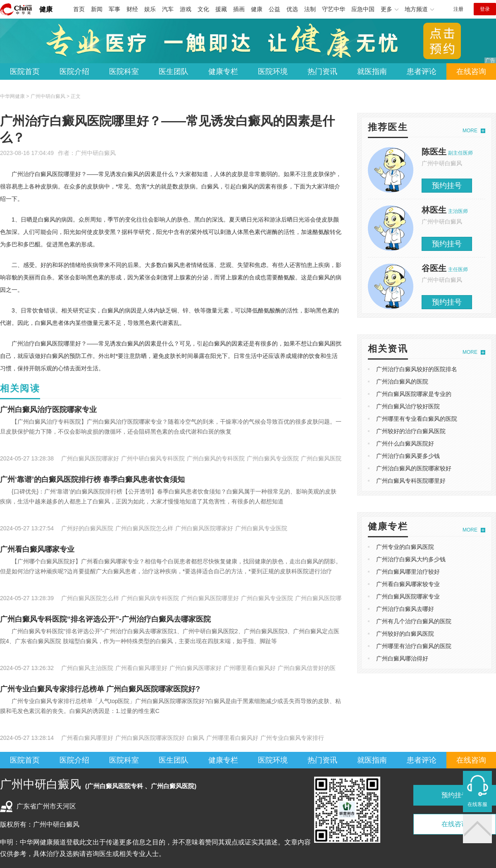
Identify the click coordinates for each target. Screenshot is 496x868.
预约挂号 (447, 186)
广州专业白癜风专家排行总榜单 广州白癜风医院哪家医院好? (100, 689)
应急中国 (363, 9)
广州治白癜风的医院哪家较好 (414, 468)
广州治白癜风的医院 (402, 382)
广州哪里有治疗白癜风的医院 (414, 646)
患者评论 (422, 72)
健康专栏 (223, 72)
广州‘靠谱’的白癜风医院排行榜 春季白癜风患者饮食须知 (92, 479)
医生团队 (174, 72)
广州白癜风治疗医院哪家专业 (48, 410)
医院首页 (25, 72)
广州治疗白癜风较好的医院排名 (417, 369)
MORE (470, 131)
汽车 (168, 9)
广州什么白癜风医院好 (405, 444)
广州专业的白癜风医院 (405, 547)
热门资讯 (322, 72)
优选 (292, 9)
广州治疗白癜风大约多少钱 (411, 559)
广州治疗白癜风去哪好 (405, 609)
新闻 (97, 9)
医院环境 (273, 72)
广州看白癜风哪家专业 (37, 549)
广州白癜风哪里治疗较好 (408, 572)
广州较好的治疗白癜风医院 (411, 431)
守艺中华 (334, 9)
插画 (239, 9)
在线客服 (477, 804)
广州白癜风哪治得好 (402, 658)
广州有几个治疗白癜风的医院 (414, 621)
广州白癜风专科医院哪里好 (411, 481)
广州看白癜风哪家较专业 (408, 584)
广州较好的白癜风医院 (405, 634)
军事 (114, 9)
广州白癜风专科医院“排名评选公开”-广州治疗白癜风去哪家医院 (105, 619)
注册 (458, 9)
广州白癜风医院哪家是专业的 (414, 394)
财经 (132, 9)
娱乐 (150, 9)
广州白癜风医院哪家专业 (408, 596)
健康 (46, 9)
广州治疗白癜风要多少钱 (408, 456)
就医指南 (372, 72)
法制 (310, 9)
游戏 (186, 9)
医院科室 (124, 72)
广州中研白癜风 (95, 153)
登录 (485, 9)
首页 (79, 9)
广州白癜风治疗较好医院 (408, 406)
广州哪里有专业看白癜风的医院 (417, 419)
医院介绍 (74, 72)
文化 (203, 9)
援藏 (221, 9)
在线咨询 (471, 72)
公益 (274, 9)
